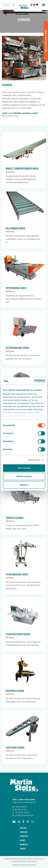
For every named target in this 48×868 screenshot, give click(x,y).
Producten (24, 836)
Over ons (23, 828)
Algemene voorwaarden (21, 865)
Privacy (33, 865)
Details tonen (34, 460)
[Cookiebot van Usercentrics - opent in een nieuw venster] (34, 381)
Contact (23, 849)
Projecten (24, 832)
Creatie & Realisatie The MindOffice (24, 861)
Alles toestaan (24, 468)
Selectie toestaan (24, 476)
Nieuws (23, 840)
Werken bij (24, 845)
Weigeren (24, 485)
